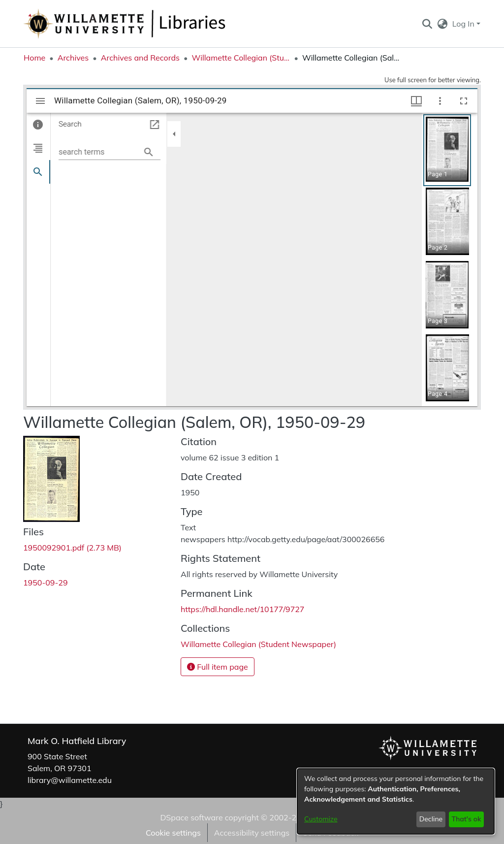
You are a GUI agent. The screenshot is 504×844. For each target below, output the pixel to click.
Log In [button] (464, 24)
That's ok (466, 819)
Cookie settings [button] (173, 833)
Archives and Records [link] (140, 58)
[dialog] (396, 801)
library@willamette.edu (70, 780)
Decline (431, 819)
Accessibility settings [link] (252, 833)
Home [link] (34, 58)
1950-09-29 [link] (46, 583)
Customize (321, 819)
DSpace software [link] (191, 817)
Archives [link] (73, 58)
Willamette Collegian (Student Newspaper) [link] (241, 58)
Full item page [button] (218, 667)
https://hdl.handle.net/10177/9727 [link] (242, 609)
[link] (72, 548)
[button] (427, 24)
